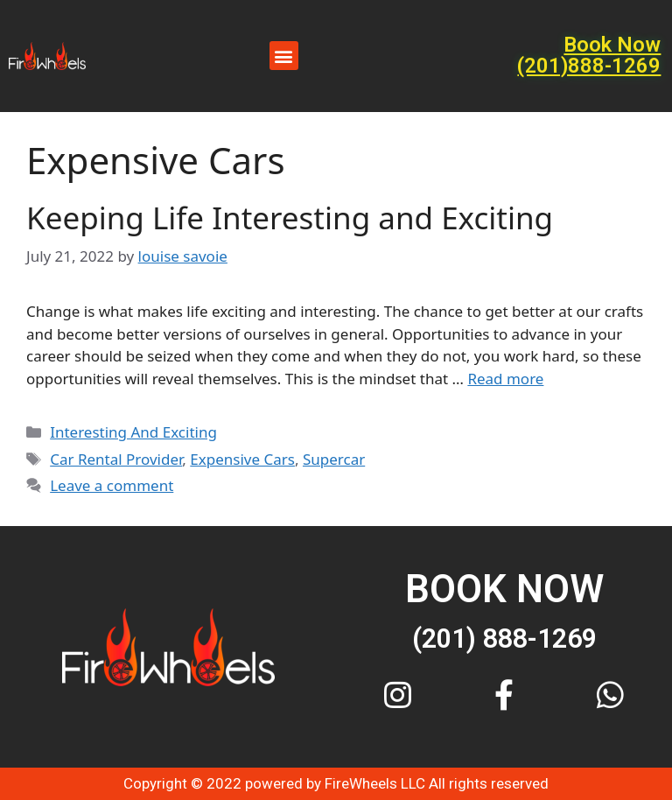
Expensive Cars (242, 459)
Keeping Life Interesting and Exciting (290, 218)
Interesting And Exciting (133, 432)
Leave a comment (112, 485)
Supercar (334, 459)
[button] (284, 56)
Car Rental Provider (116, 459)
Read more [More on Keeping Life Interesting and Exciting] (505, 379)
